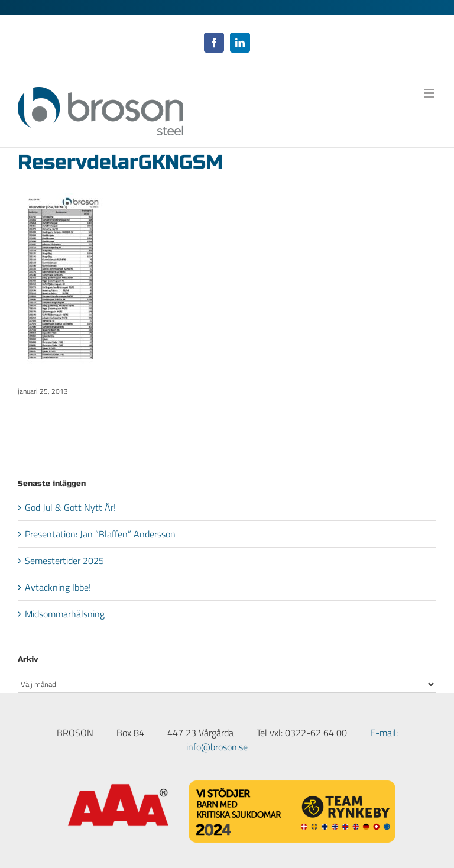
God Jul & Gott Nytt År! (70, 507)
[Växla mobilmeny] (430, 93)
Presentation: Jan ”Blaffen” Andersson (100, 534)
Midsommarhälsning (65, 614)
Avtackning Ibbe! (58, 587)
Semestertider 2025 (64, 561)
